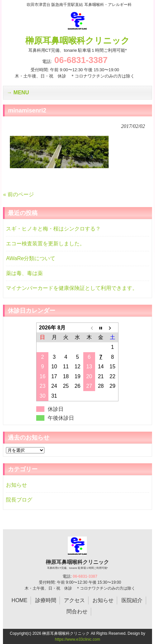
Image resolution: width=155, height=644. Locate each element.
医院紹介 (132, 600)
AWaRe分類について (31, 258)
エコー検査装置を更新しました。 (45, 244)
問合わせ (77, 612)
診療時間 (46, 600)
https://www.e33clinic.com (77, 639)
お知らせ (16, 485)
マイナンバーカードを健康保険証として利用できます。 (72, 288)
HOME (19, 600)
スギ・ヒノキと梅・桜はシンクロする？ (53, 229)
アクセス (74, 600)
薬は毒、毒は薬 (24, 273)
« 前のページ (18, 194)
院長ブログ (19, 500)
